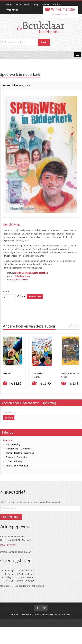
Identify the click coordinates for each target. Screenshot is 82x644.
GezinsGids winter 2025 (17, 466)
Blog (36, 5)
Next (76, 326)
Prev (71, 326)
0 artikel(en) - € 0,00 (60, 14)
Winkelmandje (62, 9)
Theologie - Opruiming (17, 457)
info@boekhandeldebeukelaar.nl (16, 552)
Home (9, 5)
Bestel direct (5, 383)
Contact (57, 5)
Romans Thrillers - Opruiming (20, 453)
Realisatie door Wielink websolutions (53, 614)
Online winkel (23, 5)
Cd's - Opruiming (14, 461)
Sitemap (15, 614)
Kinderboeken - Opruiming (19, 449)
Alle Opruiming (13, 444)
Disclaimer (27, 614)
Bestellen (35, 297)
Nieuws (45, 5)
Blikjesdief (7, 373)
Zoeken (9, 418)
